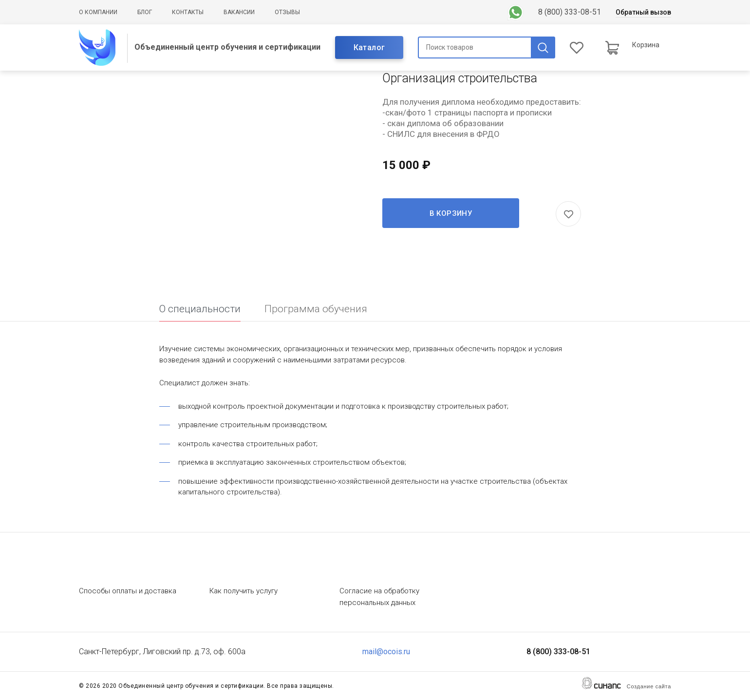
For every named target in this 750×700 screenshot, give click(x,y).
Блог (145, 12)
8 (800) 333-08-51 (570, 12)
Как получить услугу (244, 591)
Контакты (188, 12)
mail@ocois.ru (386, 652)
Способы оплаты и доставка (128, 591)
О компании (98, 12)
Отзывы (287, 12)
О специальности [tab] (200, 309)
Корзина (646, 45)
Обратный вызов (643, 12)
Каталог (369, 47)
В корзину (451, 213)
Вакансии (239, 12)
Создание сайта (649, 686)
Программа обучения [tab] (316, 309)
